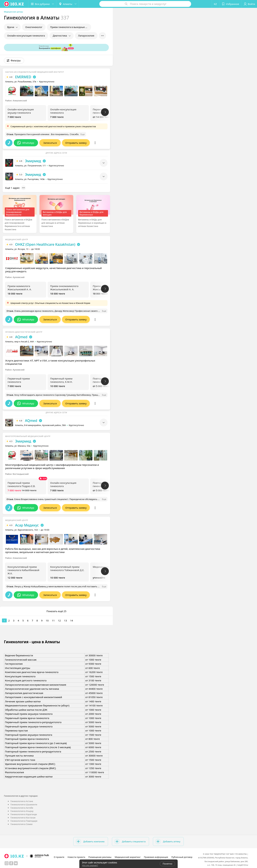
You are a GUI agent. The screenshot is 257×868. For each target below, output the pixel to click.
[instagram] (7, 863)
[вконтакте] (16, 863)
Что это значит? (90, 865)
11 (53, 620)
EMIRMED (23, 77)
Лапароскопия (86, 36)
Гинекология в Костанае (23, 818)
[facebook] (11, 863)
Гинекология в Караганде (24, 814)
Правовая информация (156, 857)
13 (65, 620)
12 (59, 620)
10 (47, 620)
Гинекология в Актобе (22, 808)
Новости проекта (76, 857)
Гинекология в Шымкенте (24, 804)
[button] (42, 4)
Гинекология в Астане (22, 801)
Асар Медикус (27, 525)
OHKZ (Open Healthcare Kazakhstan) (45, 244)
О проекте (59, 857)
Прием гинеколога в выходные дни (70, 27)
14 (72, 620)
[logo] (14, 4)
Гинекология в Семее (21, 824)
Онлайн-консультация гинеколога (26, 36)
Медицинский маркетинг (128, 857)
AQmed (21, 337)
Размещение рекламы (100, 857)
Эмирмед (33, 161)
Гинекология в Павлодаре (24, 821)
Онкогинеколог (34, 27)
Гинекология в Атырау (22, 811)
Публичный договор (182, 857)
